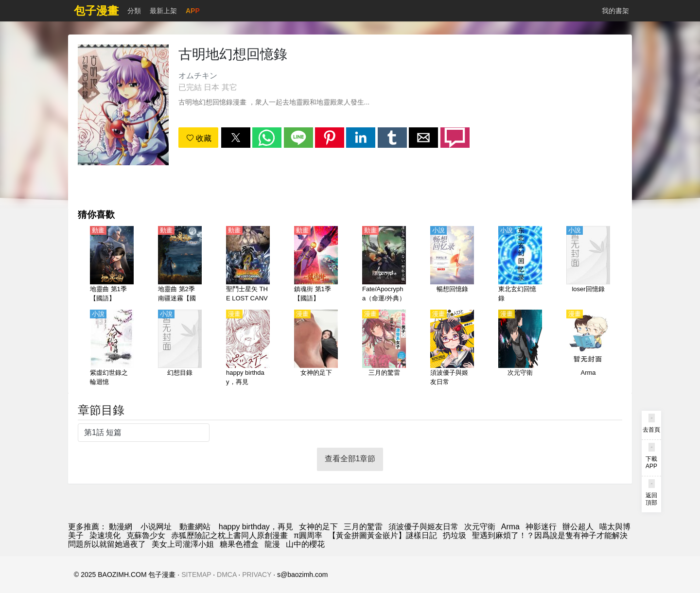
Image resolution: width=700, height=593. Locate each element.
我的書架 (615, 11)
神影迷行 (541, 527)
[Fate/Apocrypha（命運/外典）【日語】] (384, 265)
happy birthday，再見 (256, 527)
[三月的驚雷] (384, 349)
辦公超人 (578, 527)
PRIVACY (257, 575)
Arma (510, 527)
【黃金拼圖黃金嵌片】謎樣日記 (383, 535)
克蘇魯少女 (146, 535)
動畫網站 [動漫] (195, 527)
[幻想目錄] (180, 349)
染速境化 (105, 535)
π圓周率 (308, 535)
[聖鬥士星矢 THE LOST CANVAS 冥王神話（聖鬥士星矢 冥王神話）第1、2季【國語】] (248, 265)
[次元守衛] (520, 349)
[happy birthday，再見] (248, 349)
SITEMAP (196, 575)
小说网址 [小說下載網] (156, 527)
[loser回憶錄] (588, 265)
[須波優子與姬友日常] (452, 349)
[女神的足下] (316, 349)
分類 (134, 11)
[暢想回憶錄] (452, 265)
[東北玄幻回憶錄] (520, 265)
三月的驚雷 (363, 527)
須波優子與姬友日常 (423, 527)
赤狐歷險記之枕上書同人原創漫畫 (229, 535)
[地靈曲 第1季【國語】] (112, 265)
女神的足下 (318, 527)
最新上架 (163, 11)
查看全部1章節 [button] (350, 459)
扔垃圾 (455, 535)
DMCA (227, 575)
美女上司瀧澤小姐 (183, 544)
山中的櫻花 (305, 544)
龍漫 (272, 544)
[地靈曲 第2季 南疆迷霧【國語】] (180, 265)
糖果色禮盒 (239, 544)
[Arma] (588, 349)
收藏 (199, 138)
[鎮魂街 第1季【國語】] (316, 265)
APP (193, 11)
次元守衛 (480, 527)
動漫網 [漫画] (121, 527)
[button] (236, 138)
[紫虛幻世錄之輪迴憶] (112, 349)
